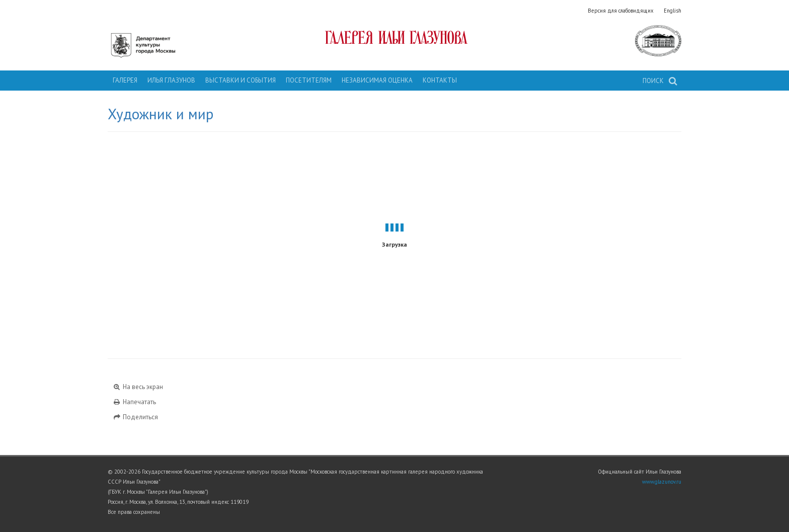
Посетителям (309, 80)
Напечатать (134, 402)
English (673, 11)
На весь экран (138, 387)
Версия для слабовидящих (621, 11)
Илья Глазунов (171, 80)
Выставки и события (241, 80)
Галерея (125, 80)
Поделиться (135, 417)
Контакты (440, 80)
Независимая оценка (377, 80)
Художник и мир (161, 114)
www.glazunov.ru (662, 482)
